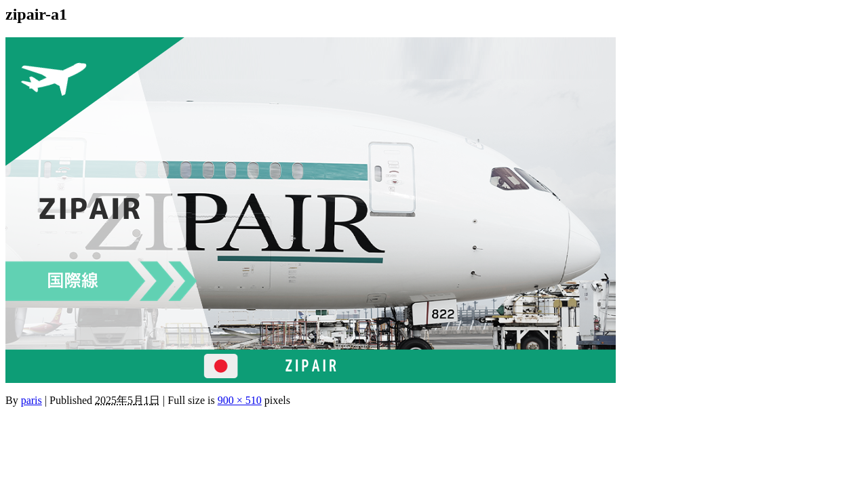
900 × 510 (240, 400)
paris (32, 400)
